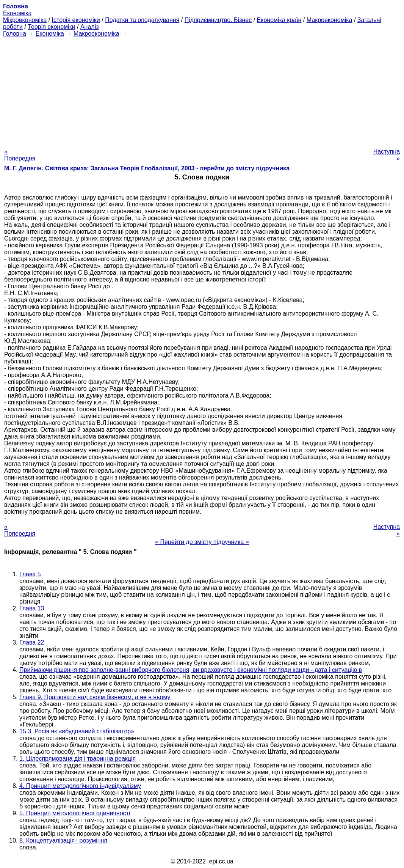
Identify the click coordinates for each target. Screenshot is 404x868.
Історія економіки (76, 20)
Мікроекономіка (25, 20)
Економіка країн (279, 20)
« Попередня (20, 155)
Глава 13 (32, 608)
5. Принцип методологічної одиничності (75, 813)
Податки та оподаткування (142, 20)
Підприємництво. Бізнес (218, 20)
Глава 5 (30, 574)
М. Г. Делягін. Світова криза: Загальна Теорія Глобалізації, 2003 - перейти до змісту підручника (147, 168)
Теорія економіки (51, 27)
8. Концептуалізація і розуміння (63, 840)
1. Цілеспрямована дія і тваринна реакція (78, 759)
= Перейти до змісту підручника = (202, 542)
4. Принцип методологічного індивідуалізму (80, 786)
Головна (15, 34)
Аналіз (90, 27)
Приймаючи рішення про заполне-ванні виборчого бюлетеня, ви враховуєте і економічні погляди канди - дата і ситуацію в (191, 670)
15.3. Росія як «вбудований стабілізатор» (77, 731)
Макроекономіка (330, 20)
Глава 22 (32, 642)
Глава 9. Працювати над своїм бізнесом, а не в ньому (95, 697)
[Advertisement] (202, 90)
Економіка (17, 13)
